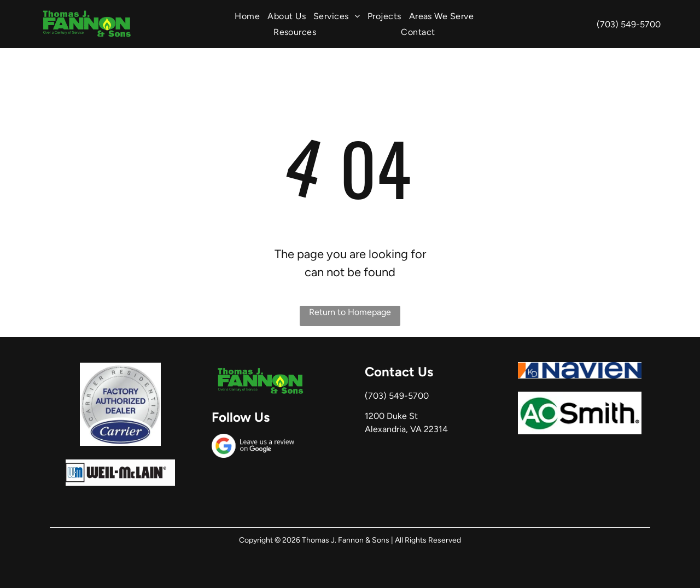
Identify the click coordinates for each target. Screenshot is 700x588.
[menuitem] (247, 16)
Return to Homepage (350, 312)
